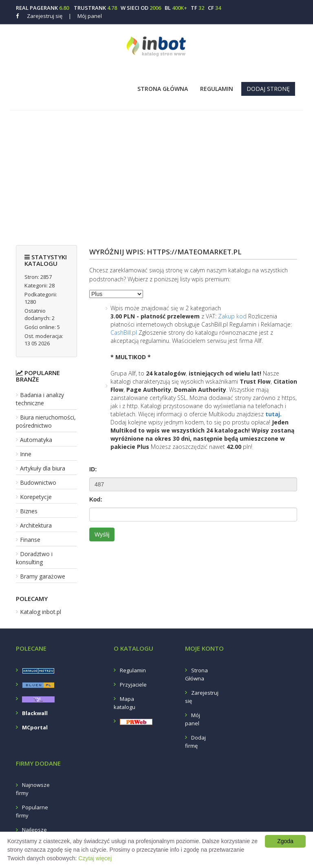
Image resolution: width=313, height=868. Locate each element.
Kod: (96, 499)
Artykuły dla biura (43, 468)
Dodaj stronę (268, 89)
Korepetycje (36, 497)
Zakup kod (232, 316)
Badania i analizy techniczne (40, 399)
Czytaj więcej (95, 858)
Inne (26, 454)
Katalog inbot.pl (41, 612)
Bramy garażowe (43, 576)
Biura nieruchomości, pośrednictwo (46, 421)
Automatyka (36, 440)
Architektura (36, 525)
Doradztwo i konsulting (34, 558)
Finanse (30, 540)
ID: (93, 469)
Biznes (29, 511)
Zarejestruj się (45, 16)
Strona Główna (163, 89)
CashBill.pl (124, 332)
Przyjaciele (133, 685)
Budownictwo (38, 483)
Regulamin (217, 89)
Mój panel (85, 16)
